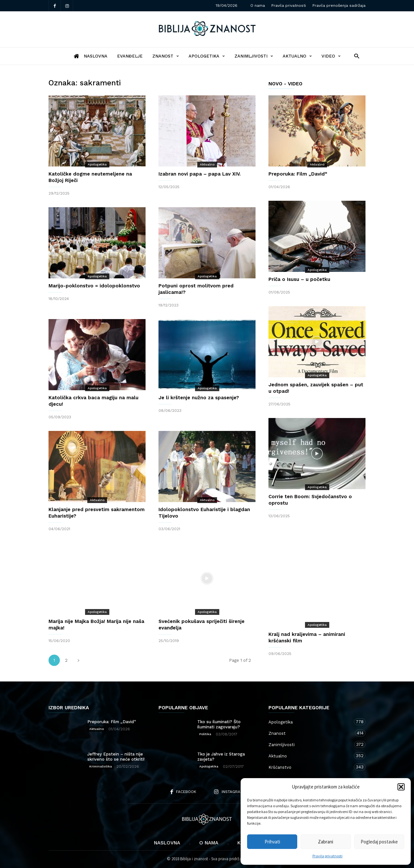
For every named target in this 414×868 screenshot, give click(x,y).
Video (331, 56)
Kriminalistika (101, 766)
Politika (205, 734)
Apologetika (207, 56)
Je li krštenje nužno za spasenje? (199, 398)
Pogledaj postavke (379, 842)
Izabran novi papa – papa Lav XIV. (200, 174)
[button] (401, 787)
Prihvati (272, 842)
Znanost (166, 56)
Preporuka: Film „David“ (298, 174)
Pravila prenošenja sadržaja (339, 5)
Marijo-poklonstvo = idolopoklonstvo (94, 286)
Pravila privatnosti (327, 856)
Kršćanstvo (310, 767)
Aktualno (297, 56)
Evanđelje (130, 56)
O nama (258, 5)
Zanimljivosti (254, 56)
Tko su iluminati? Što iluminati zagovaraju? (219, 724)
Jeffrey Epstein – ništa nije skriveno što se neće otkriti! (116, 757)
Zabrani (326, 842)
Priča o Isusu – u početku (299, 279)
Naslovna (167, 843)
